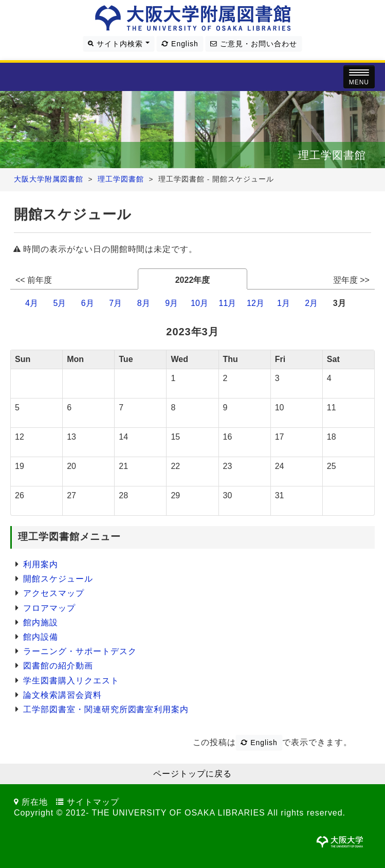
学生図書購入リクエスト (71, 681)
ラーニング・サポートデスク (80, 651)
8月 (144, 303)
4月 (32, 303)
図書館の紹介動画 (58, 666)
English (180, 44)
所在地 (35, 802)
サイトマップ (93, 802)
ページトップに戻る (192, 774)
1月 (283, 303)
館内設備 (41, 637)
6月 (88, 303)
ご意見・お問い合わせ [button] (253, 44)
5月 (59, 303)
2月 (311, 303)
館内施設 (41, 622)
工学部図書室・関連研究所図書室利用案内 (106, 709)
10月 (199, 303)
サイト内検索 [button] (118, 44)
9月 (171, 303)
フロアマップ (49, 608)
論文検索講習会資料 (62, 695)
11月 (228, 303)
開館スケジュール (58, 579)
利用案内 (41, 564)
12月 (255, 303)
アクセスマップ (54, 593)
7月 (115, 303)
